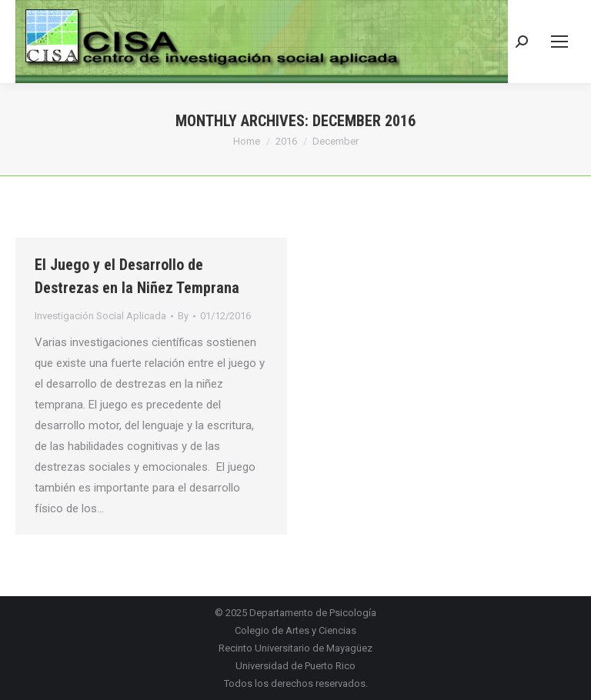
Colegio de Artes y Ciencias (295, 630)
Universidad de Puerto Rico (295, 666)
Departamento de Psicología (313, 613)
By (183, 316)
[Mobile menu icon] (559, 42)
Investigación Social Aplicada (100, 316)
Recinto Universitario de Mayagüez (295, 648)
